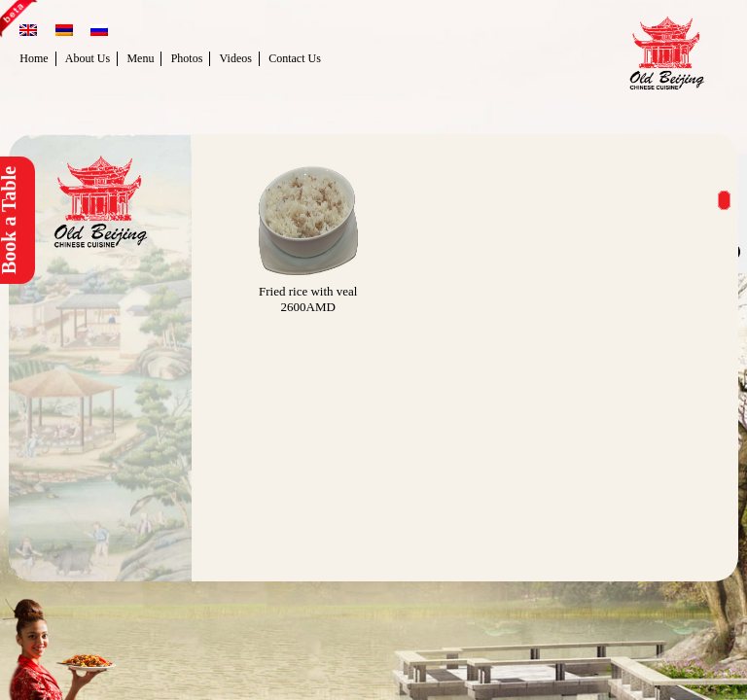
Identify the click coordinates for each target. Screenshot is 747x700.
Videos (236, 58)
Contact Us (295, 58)
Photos (187, 58)
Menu (140, 58)
